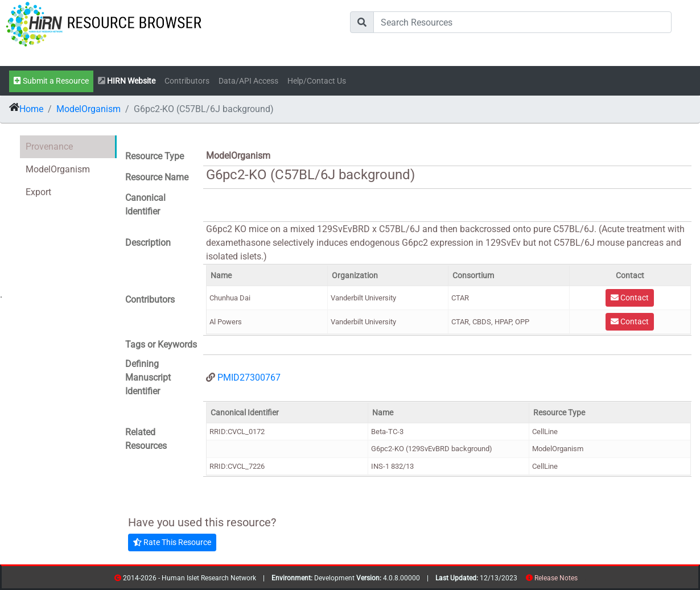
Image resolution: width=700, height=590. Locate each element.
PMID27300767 (249, 377)
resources (581, 580)
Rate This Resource (172, 542)
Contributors (187, 81)
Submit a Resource (51, 81)
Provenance (49, 147)
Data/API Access (248, 81)
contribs (585, 580)
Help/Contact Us (317, 81)
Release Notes (556, 578)
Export (38, 192)
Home (31, 109)
